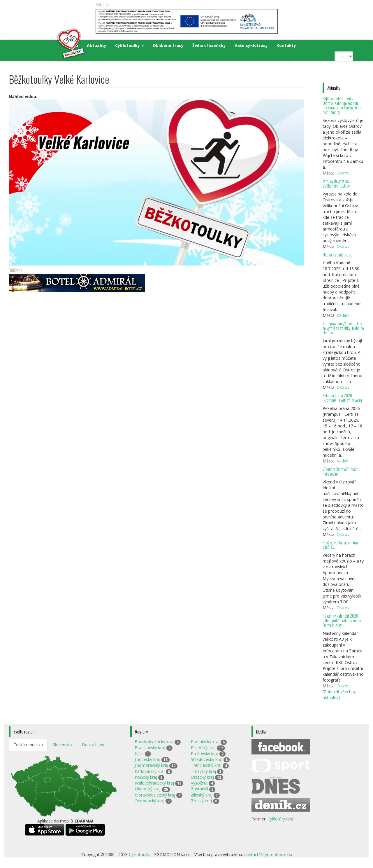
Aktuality (97, 45)
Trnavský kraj (203, 771)
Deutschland (94, 745)
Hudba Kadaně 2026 (338, 255)
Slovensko (62, 745)
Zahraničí (199, 789)
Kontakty (286, 45)
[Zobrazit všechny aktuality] (339, 695)
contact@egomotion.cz (268, 854)
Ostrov (343, 173)
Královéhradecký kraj (154, 783)
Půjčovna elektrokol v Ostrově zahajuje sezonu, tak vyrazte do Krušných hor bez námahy (343, 105)
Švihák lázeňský (209, 45)
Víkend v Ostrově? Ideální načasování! (341, 471)
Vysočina (199, 783)
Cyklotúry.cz (280, 819)
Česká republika (28, 745)
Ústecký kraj (202, 777)
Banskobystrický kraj (154, 742)
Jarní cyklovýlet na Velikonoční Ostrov (336, 183)
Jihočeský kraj (147, 759)
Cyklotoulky (130, 45)
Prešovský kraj (205, 753)
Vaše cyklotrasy (251, 45)
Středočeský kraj (207, 759)
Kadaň (343, 315)
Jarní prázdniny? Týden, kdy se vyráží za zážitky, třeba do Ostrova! (343, 328)
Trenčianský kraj (206, 765)
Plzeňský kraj (203, 748)
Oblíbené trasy (168, 45)
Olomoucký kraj (149, 801)
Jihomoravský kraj (151, 765)
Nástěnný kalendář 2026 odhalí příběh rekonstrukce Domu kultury (342, 620)
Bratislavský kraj (150, 748)
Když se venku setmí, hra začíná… (340, 545)
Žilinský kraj (202, 795)
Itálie (139, 753)
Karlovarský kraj (150, 771)
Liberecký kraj (148, 789)
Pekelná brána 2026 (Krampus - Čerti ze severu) (342, 398)
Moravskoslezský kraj (155, 795)
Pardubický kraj (205, 742)
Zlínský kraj (201, 801)
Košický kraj (146, 777)
